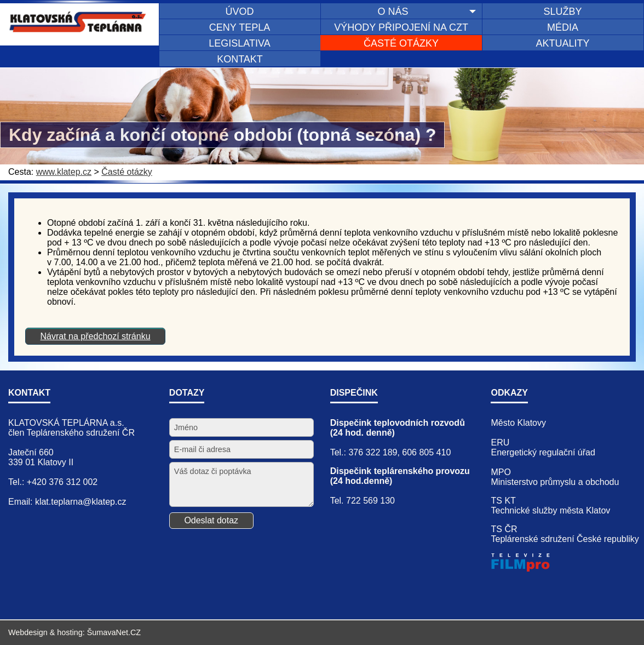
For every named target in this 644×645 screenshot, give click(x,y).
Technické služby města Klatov (550, 510)
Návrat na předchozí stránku (96, 336)
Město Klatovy (518, 423)
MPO (501, 472)
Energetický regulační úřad (543, 452)
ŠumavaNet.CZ (114, 632)
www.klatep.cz (64, 172)
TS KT (503, 501)
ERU (500, 443)
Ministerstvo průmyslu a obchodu (555, 482)
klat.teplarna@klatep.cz (81, 502)
